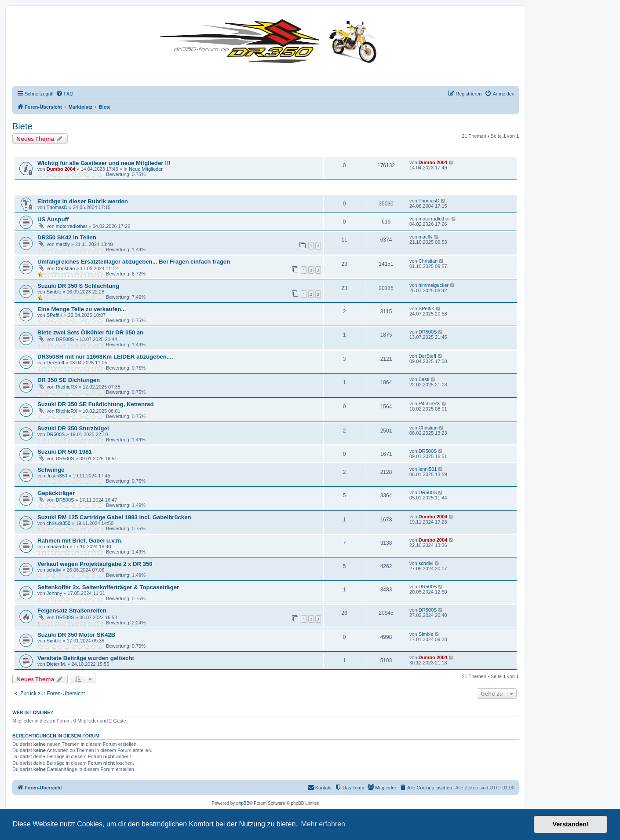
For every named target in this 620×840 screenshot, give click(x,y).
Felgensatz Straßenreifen (72, 611)
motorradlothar (72, 226)
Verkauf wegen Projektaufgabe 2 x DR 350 (95, 564)
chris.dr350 (58, 523)
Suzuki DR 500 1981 (65, 452)
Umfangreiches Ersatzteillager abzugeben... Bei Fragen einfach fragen (134, 262)
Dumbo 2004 (61, 169)
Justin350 (57, 476)
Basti (424, 379)
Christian (65, 268)
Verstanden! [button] (571, 824)
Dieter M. (57, 664)
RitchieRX (67, 387)
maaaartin (57, 547)
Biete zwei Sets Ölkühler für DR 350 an (90, 332)
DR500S (65, 339)
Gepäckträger (56, 493)
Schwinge (51, 470)
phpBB (243, 803)
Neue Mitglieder (146, 169)
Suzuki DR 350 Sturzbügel (73, 428)
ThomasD (57, 207)
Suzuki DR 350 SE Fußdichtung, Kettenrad (96, 404)
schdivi (54, 570)
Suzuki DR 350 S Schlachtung (78, 286)
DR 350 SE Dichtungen (69, 380)
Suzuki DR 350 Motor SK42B (76, 635)
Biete (22, 126)
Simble (54, 292)
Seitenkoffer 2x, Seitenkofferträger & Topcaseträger (108, 587)
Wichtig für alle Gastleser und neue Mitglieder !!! (104, 163)
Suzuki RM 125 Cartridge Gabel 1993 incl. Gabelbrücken (114, 517)
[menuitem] (65, 94)
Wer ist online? (33, 712)
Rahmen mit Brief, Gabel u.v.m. (80, 541)
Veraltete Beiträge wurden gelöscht (86, 658)
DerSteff (55, 363)
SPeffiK (55, 315)
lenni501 (428, 469)
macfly (63, 244)
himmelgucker (434, 285)
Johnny (54, 593)
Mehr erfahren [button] (323, 824)
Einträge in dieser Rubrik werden (83, 201)
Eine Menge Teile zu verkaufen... (82, 309)
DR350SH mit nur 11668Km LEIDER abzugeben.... (105, 357)
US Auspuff (53, 219)
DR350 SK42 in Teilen (67, 237)
